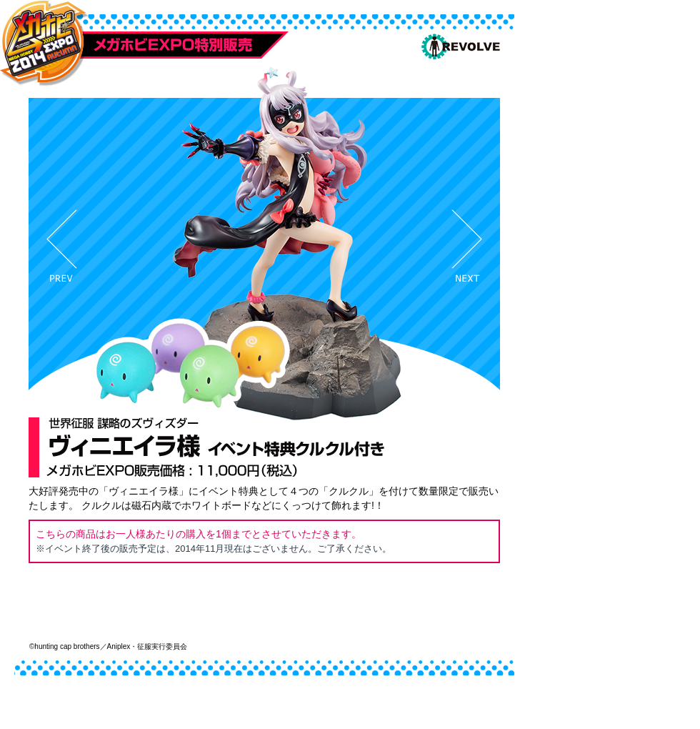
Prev (62, 245)
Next (467, 245)
